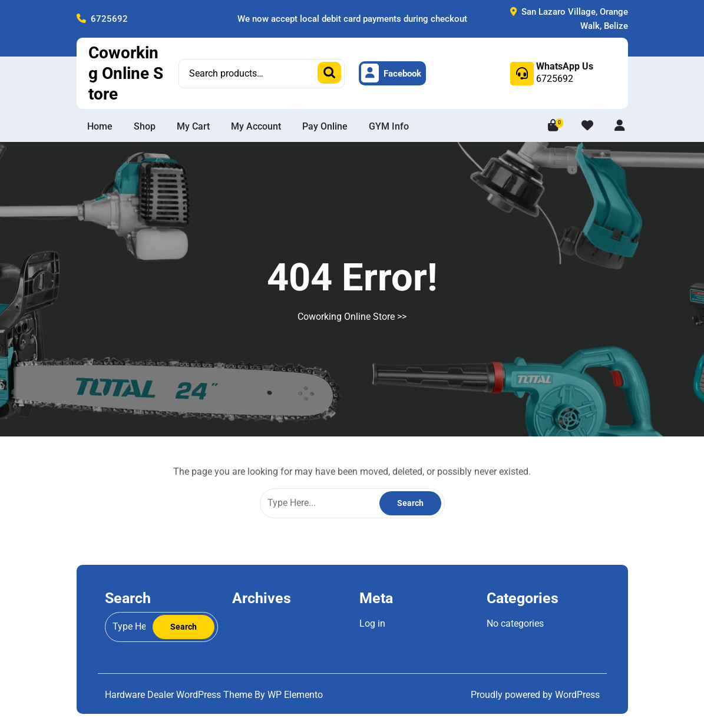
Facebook (391, 74)
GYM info (389, 126)
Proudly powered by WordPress (535, 695)
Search (329, 73)
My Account (256, 126)
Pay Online (325, 126)
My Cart (193, 126)
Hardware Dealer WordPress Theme (180, 695)
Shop (145, 126)
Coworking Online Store (126, 73)
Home (100, 126)
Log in (372, 623)
